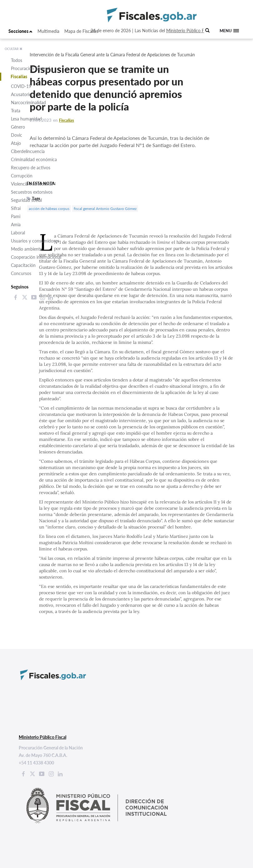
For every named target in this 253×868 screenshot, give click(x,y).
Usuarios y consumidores (35, 241)
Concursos (21, 273)
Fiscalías (19, 77)
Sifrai (16, 208)
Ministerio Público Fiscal (189, 31)
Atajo (16, 143)
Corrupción (22, 176)
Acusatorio (21, 94)
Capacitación (23, 265)
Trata (16, 111)
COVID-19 (21, 86)
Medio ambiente (27, 249)
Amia (16, 225)
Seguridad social (26, 200)
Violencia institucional (32, 184)
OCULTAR (14, 49)
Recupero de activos (31, 168)
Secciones (20, 31)
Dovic (17, 135)
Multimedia (48, 31)
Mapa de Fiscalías (81, 31)
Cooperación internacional (36, 257)
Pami (16, 216)
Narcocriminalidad (28, 102)
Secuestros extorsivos (32, 192)
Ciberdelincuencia (28, 151)
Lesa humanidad (26, 119)
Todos (17, 60)
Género (18, 127)
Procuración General (30, 68)
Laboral (18, 233)
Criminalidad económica (34, 159)
